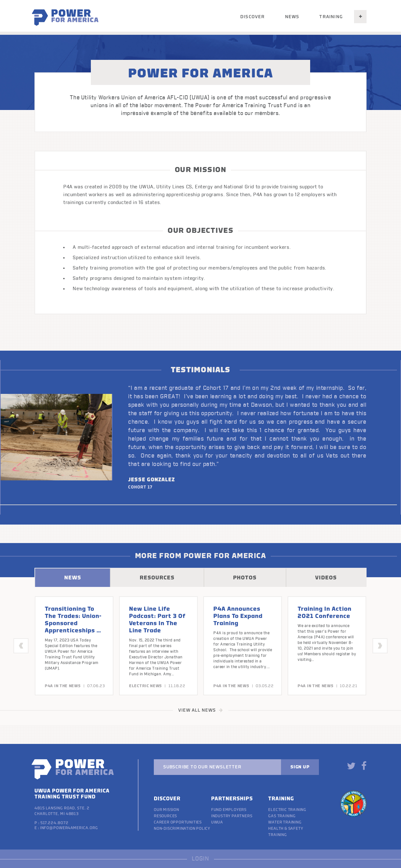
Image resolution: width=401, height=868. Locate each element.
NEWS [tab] (73, 578)
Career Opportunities (178, 822)
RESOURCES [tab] (157, 578)
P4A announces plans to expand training (238, 616)
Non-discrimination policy (182, 829)
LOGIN (200, 859)
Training (331, 17)
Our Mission (167, 810)
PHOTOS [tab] (245, 578)
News (292, 17)
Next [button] (380, 646)
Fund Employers (229, 810)
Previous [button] (21, 646)
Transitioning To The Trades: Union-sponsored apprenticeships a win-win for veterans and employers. (73, 630)
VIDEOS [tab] (326, 578)
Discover (253, 17)
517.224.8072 (55, 823)
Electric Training (287, 810)
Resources (165, 816)
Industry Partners (232, 816)
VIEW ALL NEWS (201, 710)
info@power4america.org (69, 828)
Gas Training (282, 816)
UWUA (217, 822)
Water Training (285, 822)
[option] (200, 437)
